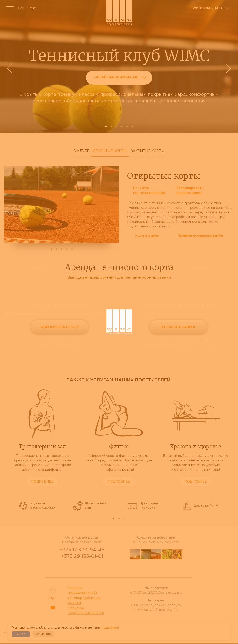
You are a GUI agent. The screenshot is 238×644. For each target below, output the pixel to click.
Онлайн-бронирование (122, 78)
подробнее (110, 627)
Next (228, 68)
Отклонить (43, 634)
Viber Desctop (72, 567)
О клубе (81, 151)
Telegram (92, 567)
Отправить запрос (178, 327)
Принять (21, 634)
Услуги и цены (147, 236)
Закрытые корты (147, 151)
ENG (33, 8)
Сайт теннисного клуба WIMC (119, 13)
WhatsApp (82, 567)
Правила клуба (200, 236)
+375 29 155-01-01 (82, 556)
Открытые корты (110, 151)
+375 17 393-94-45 (82, 550)
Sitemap (53, 608)
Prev (10, 68)
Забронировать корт (60, 327)
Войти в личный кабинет (212, 8)
